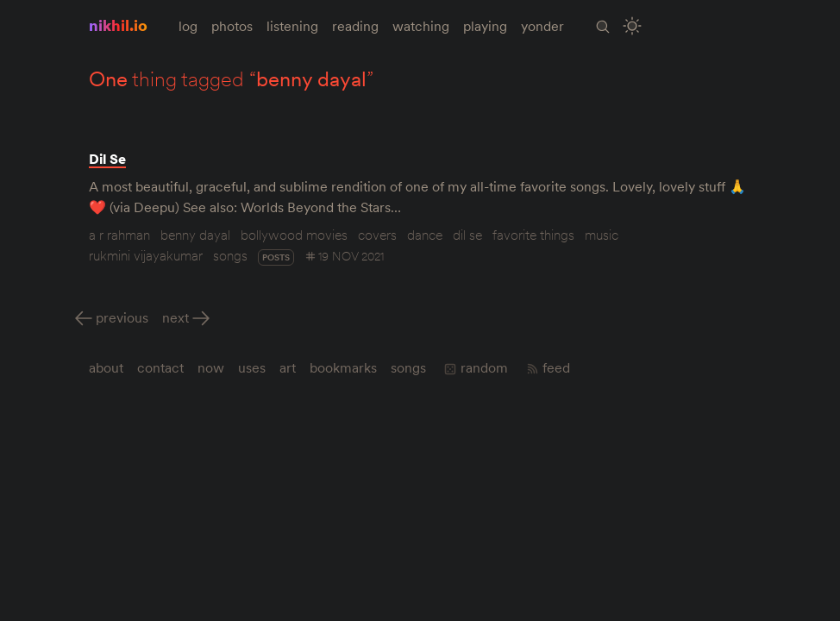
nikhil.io (118, 25)
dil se (467, 235)
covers (377, 235)
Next (176, 317)
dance (425, 235)
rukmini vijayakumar (146, 255)
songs (230, 255)
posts (276, 257)
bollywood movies (294, 235)
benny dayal (195, 235)
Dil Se (107, 159)
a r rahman (119, 235)
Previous (122, 317)
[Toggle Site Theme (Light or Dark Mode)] (633, 26)
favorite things (533, 235)
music (602, 235)
